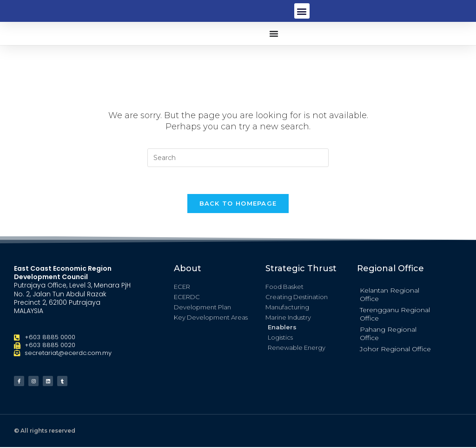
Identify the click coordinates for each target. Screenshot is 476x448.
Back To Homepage (238, 204)
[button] (302, 11)
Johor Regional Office (395, 350)
